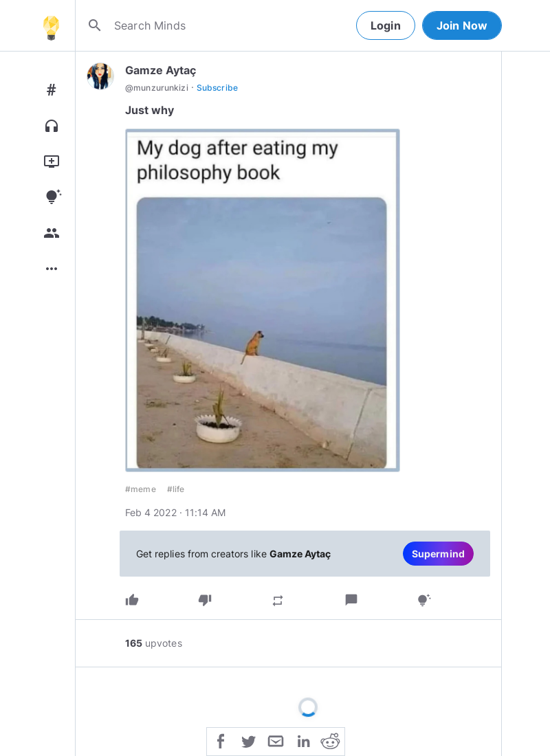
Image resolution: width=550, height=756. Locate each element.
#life (176, 489)
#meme (141, 489)
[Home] (51, 25)
